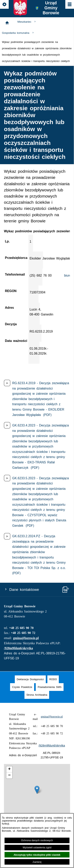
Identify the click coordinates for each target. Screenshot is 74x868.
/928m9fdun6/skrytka (18, 648)
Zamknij (37, 862)
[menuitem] (30, 679)
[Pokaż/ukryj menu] (69, 5)
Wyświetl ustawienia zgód (37, 847)
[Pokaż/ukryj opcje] (5, 5)
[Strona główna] (7, 23)
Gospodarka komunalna (18, 33)
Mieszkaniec (27, 22)
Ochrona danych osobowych (37, 840)
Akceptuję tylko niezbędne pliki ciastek (37, 855)
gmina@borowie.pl (26, 638)
